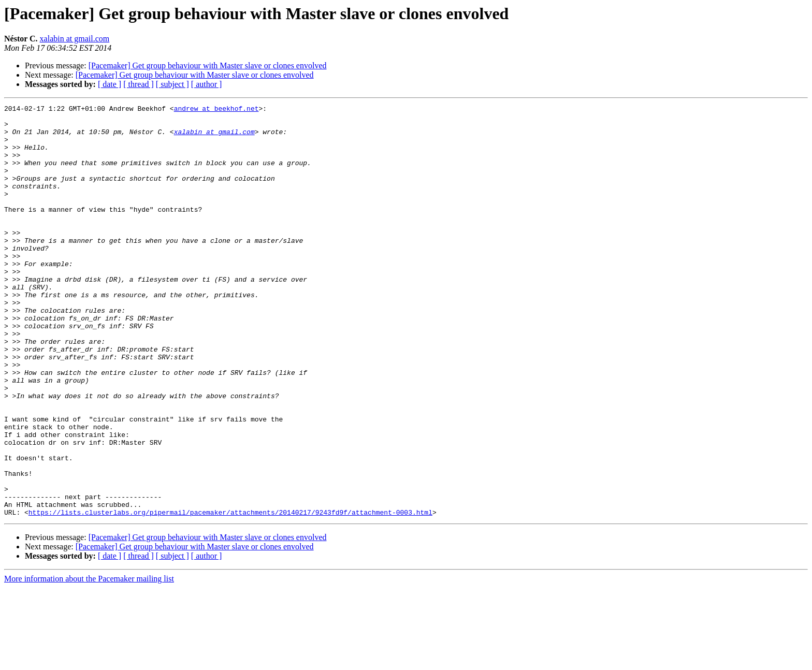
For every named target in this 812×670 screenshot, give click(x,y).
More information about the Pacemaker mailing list (89, 661)
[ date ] (110, 84)
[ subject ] (172, 84)
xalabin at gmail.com (75, 39)
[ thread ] (139, 84)
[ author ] (207, 84)
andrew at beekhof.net (216, 110)
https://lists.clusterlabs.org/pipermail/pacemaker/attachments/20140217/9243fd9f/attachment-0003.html (230, 594)
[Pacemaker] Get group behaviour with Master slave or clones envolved (208, 65)
